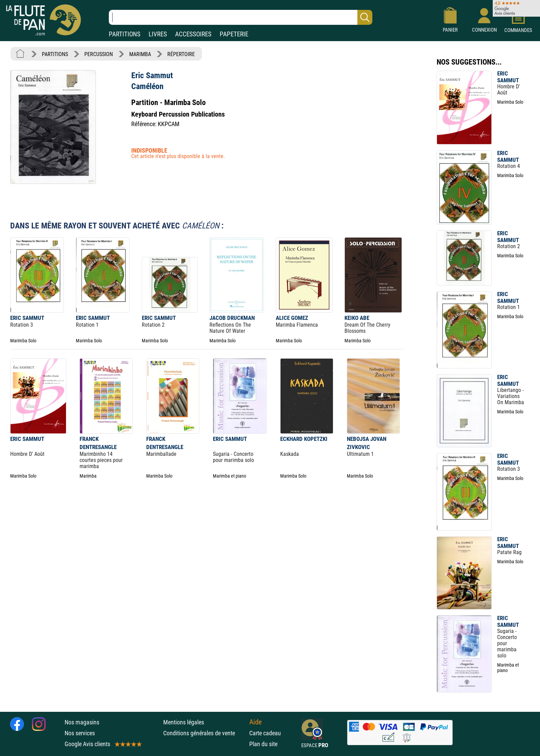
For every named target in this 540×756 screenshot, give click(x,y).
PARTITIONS (125, 34)
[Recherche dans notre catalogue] (241, 17)
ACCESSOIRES (193, 34)
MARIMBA (140, 54)
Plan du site (263, 744)
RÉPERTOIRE (181, 54)
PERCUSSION (99, 54)
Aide (256, 722)
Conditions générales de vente (205, 733)
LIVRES (158, 34)
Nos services (80, 733)
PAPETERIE (234, 34)
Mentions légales (184, 722)
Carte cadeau (265, 733)
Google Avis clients (103, 744)
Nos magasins (82, 722)
